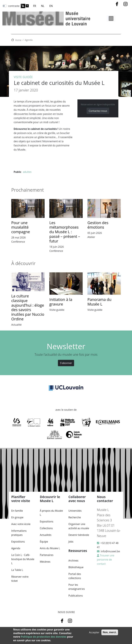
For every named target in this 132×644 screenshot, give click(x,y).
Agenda (29, 40)
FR (35, 6)
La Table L (17, 570)
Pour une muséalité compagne (21, 227)
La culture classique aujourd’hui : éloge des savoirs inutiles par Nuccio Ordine (28, 307)
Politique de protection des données (44, 637)
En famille (17, 511)
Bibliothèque (76, 567)
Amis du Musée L (50, 548)
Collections (46, 528)
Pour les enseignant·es (77, 587)
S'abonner (66, 363)
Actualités (46, 535)
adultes (27, 172)
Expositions (18, 542)
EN (51, 6)
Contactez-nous (98, 111)
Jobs (71, 542)
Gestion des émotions (98, 225)
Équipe (44, 542)
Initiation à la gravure (61, 302)
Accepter (94, 632)
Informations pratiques (19, 533)
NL (43, 6)
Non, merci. (110, 632)
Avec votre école (21, 524)
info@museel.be (110, 551)
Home (18, 40)
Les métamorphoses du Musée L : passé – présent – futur (65, 232)
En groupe (17, 517)
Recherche (75, 517)
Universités (75, 511)
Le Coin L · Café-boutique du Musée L (23, 559)
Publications (76, 596)
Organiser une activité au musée (79, 526)
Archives (73, 561)
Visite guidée (23, 77)
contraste (14, 6)
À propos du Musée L (51, 513)
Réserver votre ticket (20, 579)
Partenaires (47, 555)
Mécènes (45, 562)
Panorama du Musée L (99, 302)
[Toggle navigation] (111, 18)
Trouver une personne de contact (106, 560)
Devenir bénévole (79, 535)
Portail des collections (75, 576)
